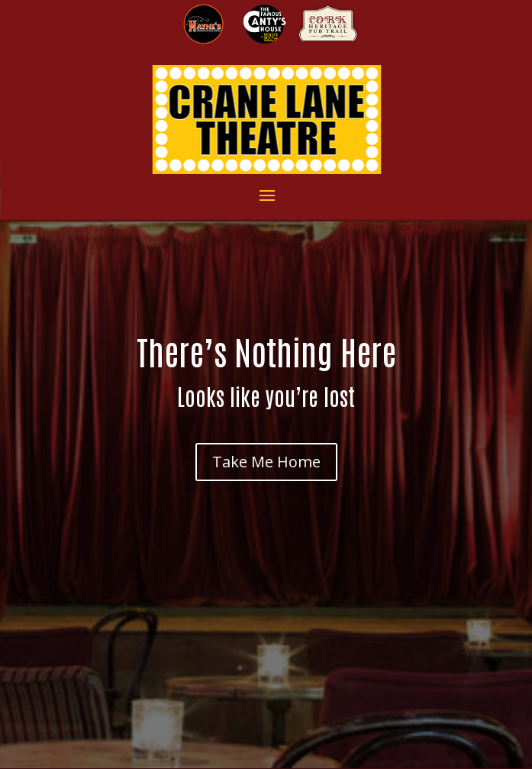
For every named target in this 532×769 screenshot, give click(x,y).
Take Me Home (266, 462)
